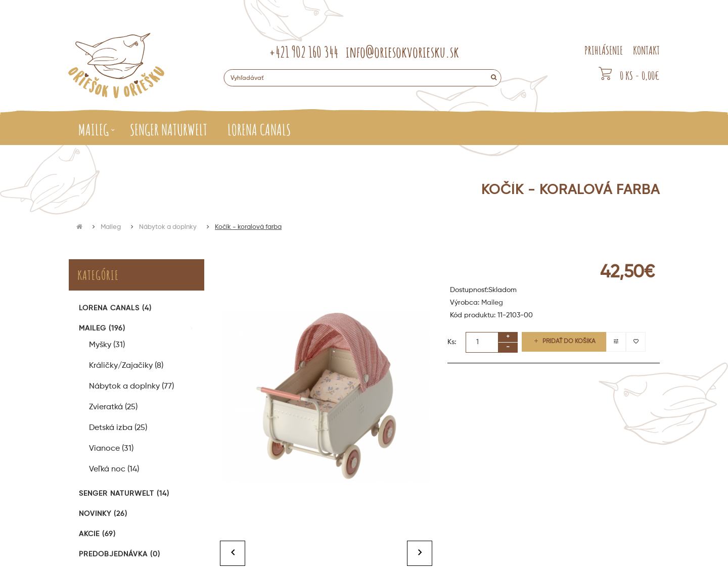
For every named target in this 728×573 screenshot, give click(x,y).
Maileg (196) (102, 328)
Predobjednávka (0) (120, 554)
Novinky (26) (103, 514)
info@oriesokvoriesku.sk (402, 52)
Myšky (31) (107, 345)
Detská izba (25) (118, 428)
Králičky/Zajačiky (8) (126, 366)
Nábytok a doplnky (168, 227)
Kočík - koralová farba (248, 227)
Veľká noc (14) (114, 469)
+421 (304, 52)
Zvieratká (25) (113, 407)
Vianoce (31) (111, 449)
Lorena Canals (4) (115, 308)
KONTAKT (646, 50)
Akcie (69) (97, 534)
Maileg (111, 227)
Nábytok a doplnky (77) (131, 387)
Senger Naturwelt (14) (124, 494)
